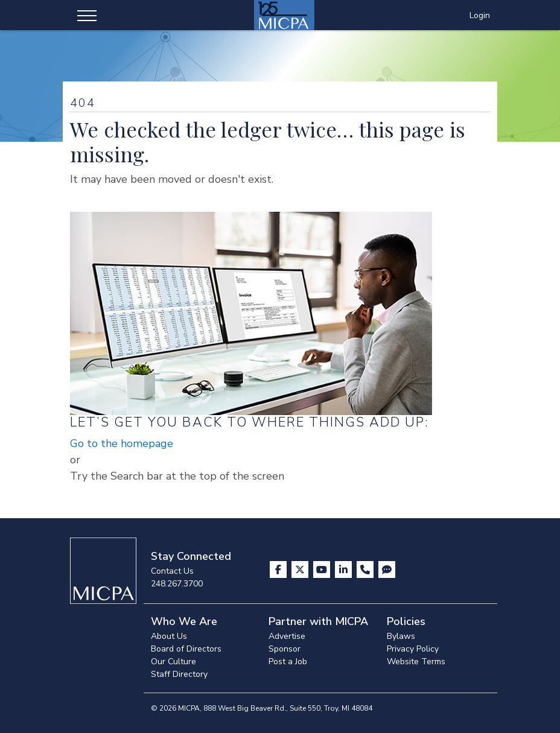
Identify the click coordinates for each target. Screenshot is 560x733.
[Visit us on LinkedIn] (345, 570)
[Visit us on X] (301, 570)
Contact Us (172, 571)
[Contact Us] (366, 570)
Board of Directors (186, 649)
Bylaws (401, 636)
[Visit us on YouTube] (323, 570)
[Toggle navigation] (87, 15)
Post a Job (288, 662)
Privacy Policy (413, 649)
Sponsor (285, 649)
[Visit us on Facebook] (279, 570)
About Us (169, 636)
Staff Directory (179, 674)
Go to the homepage (122, 443)
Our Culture (173, 662)
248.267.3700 (177, 584)
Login (480, 15)
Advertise (287, 636)
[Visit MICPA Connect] (387, 570)
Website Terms (416, 662)
